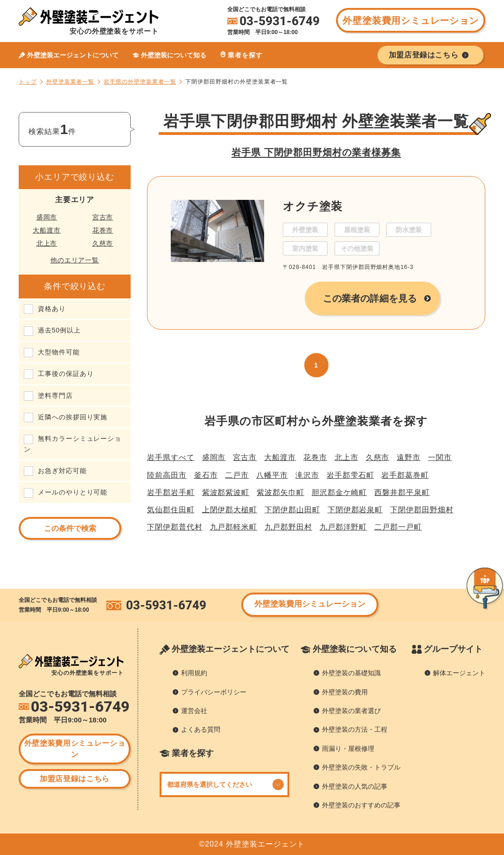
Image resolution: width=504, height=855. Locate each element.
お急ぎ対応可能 (62, 471)
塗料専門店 (55, 396)
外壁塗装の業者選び (351, 711)
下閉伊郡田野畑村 (422, 510)
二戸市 (237, 475)
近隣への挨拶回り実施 (73, 417)
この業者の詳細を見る (370, 298)
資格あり (52, 309)
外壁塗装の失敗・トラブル (361, 767)
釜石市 (206, 475)
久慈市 (103, 243)
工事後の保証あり (66, 374)
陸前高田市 (167, 475)
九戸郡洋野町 (343, 527)
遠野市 (409, 457)
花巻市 (103, 230)
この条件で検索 (70, 528)
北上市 (47, 243)
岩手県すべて (171, 457)
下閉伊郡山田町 (292, 510)
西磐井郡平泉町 (402, 492)
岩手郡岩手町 (171, 492)
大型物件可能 (59, 352)
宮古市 (103, 217)
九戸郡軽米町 (234, 527)
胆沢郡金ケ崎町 (339, 492)
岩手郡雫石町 (350, 475)
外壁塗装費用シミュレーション (410, 21)
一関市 (440, 457)
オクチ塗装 (313, 206)
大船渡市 (47, 230)
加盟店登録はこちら (75, 779)
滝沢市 (307, 475)
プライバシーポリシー (214, 692)
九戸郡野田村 (288, 527)
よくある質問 (201, 729)
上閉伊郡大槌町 (230, 510)
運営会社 (194, 711)
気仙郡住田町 (171, 510)
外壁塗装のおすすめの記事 (361, 805)
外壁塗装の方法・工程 (355, 729)
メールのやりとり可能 (73, 492)
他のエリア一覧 (75, 260)
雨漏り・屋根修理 (348, 749)
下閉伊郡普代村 (175, 527)
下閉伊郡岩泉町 (355, 510)
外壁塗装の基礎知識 (351, 673)
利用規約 (194, 673)
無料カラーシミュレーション (73, 444)
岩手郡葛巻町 (405, 475)
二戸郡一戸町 (398, 527)
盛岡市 (47, 217)
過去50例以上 (59, 330)
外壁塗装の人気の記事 (355, 786)
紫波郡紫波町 (226, 492)
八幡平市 (272, 475)
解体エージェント (459, 673)
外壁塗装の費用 (345, 692)
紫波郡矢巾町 (280, 492)
